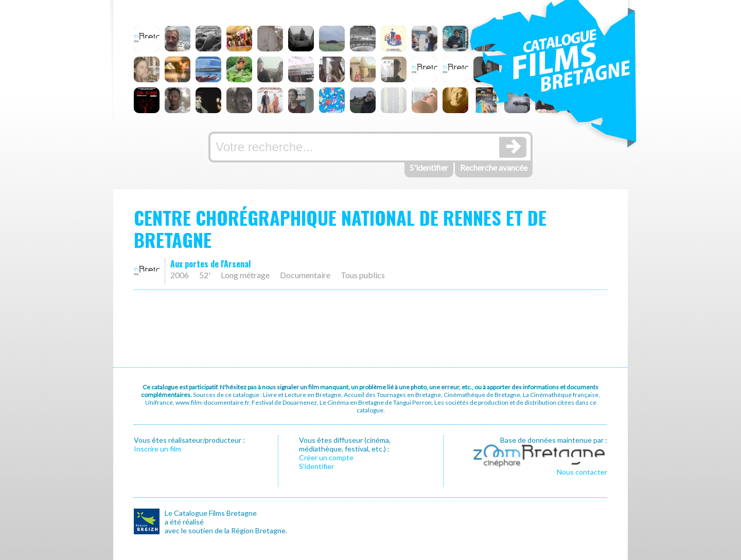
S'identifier (429, 167)
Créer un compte (326, 457)
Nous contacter (582, 472)
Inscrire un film (157, 449)
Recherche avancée (494, 167)
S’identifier (316, 466)
